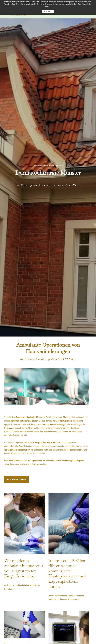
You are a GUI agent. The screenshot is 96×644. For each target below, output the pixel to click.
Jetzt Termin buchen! (16, 480)
